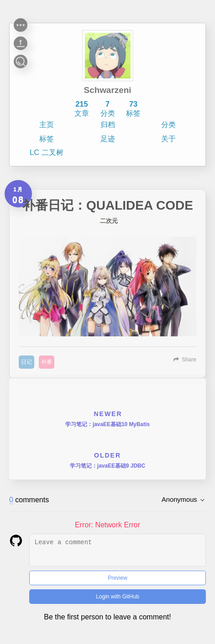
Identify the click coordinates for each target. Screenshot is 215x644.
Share (189, 360)
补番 (47, 362)
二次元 (109, 221)
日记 (26, 362)
